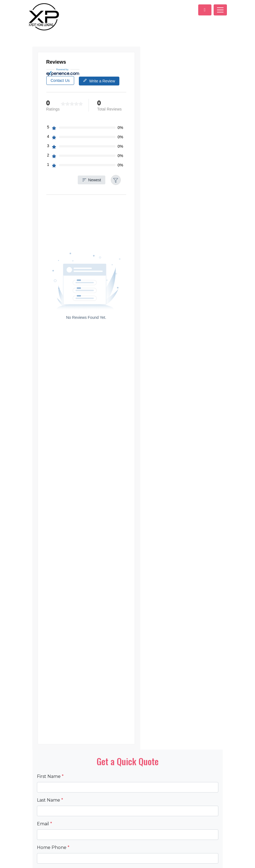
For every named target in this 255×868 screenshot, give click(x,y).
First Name (50, 739)
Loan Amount (54, 834)
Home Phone (53, 810)
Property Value (55, 857)
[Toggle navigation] (220, 10)
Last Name (50, 763)
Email (45, 786)
